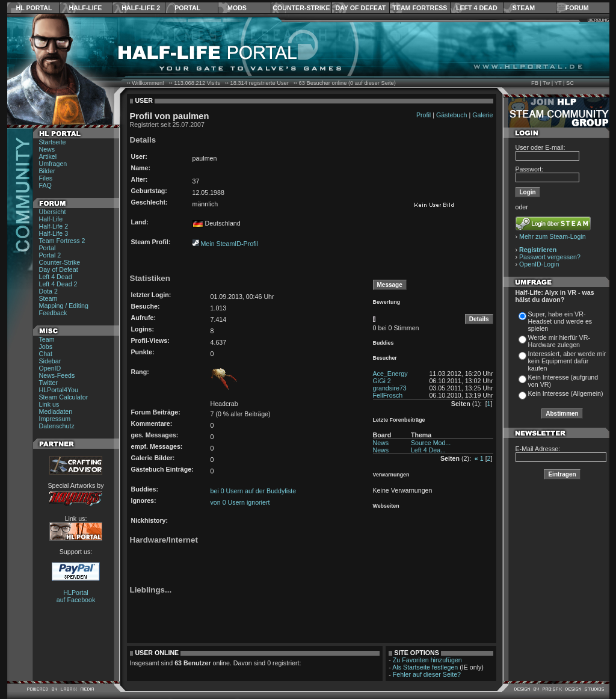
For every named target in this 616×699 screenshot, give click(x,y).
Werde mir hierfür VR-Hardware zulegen (559, 341)
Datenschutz (57, 426)
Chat (46, 354)
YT (558, 83)
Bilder (47, 171)
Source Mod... (431, 443)
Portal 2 (50, 255)
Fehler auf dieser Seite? (427, 674)
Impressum (55, 419)
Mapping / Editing (64, 306)
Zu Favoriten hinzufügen (427, 660)
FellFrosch (388, 395)
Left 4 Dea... (428, 450)
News (47, 149)
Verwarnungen (391, 475)
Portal (187, 8)
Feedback (53, 313)
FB (535, 83)
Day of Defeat (360, 8)
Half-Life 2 (141, 8)
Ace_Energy (390, 374)
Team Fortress (420, 8)
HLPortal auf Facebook (76, 596)
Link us (49, 404)
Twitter (48, 383)
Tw (546, 83)
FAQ (45, 185)
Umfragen (53, 164)
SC (570, 83)
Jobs (46, 346)
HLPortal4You (59, 390)
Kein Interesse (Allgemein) (566, 393)
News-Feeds (57, 375)
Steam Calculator (64, 397)
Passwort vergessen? (550, 257)
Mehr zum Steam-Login (553, 236)
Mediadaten (56, 411)
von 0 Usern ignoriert (240, 502)
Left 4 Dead (477, 8)
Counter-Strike (301, 8)
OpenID (50, 368)
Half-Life (85, 8)
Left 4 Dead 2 (58, 284)
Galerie (482, 115)
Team (47, 339)
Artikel (48, 156)
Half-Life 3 (54, 233)
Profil (423, 115)
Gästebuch (452, 115)
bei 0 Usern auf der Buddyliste (254, 491)
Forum (577, 8)
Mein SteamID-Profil (229, 244)
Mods (237, 8)
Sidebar (50, 361)
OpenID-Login (539, 264)
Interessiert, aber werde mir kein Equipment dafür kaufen (567, 361)
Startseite (53, 142)
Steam (524, 8)
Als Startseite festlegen (425, 667)
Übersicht (53, 212)
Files (46, 178)
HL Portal (34, 8)
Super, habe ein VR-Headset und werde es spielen (560, 321)
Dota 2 (48, 291)
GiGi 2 (382, 381)
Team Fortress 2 (62, 241)
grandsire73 (390, 388)
